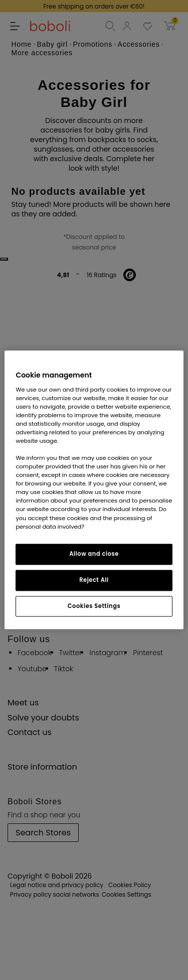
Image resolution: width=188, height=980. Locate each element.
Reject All (94, 580)
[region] (94, 490)
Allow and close (94, 554)
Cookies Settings (94, 606)
